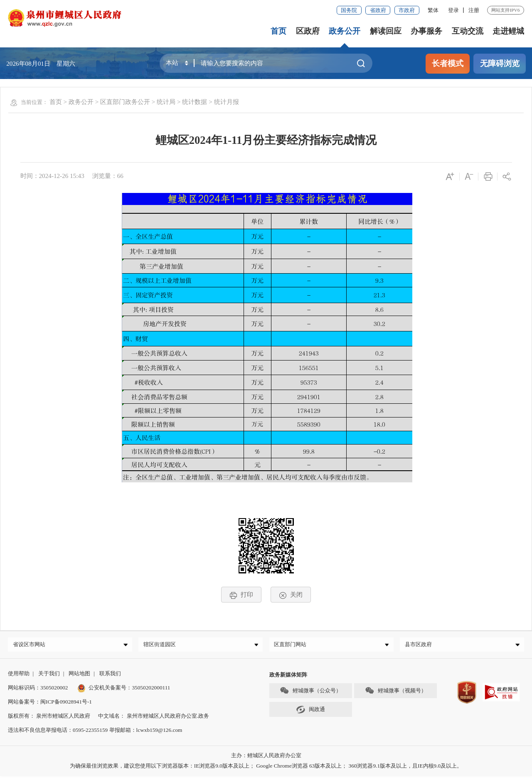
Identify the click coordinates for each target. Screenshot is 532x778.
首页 (279, 31)
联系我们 (110, 676)
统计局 (166, 102)
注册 (474, 10)
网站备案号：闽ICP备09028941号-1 (50, 704)
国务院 (349, 10)
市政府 (407, 10)
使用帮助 (19, 676)
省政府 (378, 10)
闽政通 (310, 712)
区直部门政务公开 (125, 102)
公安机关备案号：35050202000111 (124, 690)
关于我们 (49, 676)
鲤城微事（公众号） (310, 693)
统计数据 (195, 102)
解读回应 (386, 31)
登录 (453, 10)
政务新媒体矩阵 (288, 677)
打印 (241, 595)
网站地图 (79, 676)
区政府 (308, 31)
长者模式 (448, 63)
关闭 (291, 595)
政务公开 (345, 31)
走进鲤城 (508, 31)
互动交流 (468, 31)
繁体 (433, 10)
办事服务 (426, 31)
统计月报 (227, 102)
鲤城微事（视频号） (396, 693)
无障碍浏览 (500, 63)
